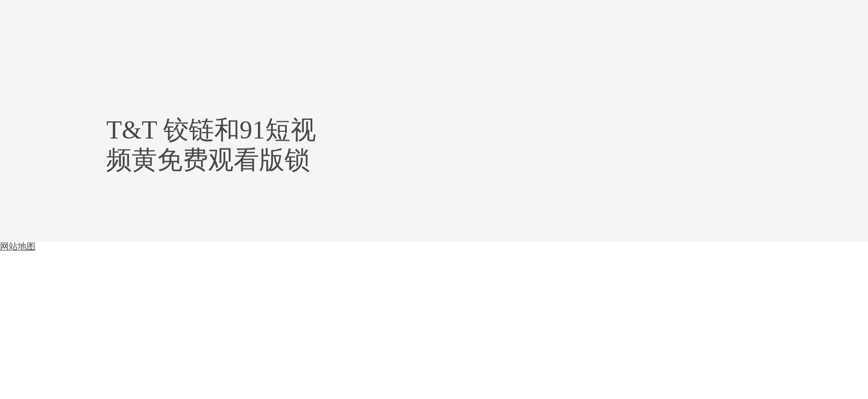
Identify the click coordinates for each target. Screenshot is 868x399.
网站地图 (18, 246)
